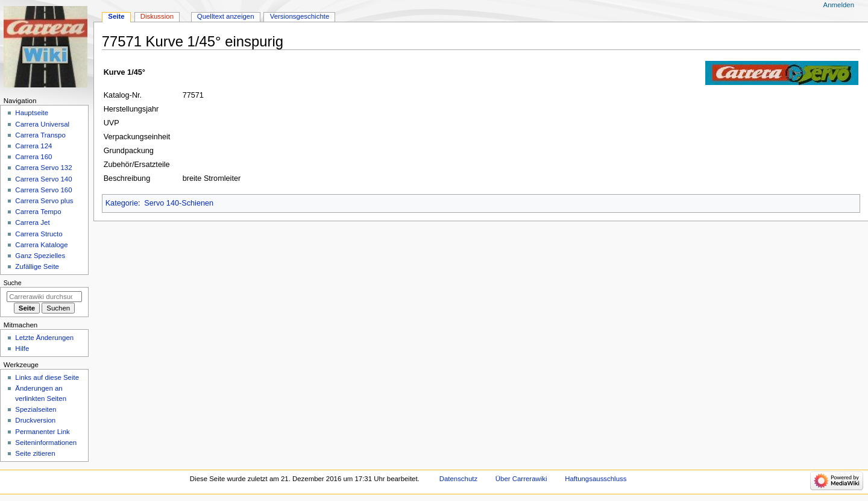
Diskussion (157, 16)
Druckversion (35, 420)
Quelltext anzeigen (226, 16)
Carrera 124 (33, 146)
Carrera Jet (32, 222)
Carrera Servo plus (44, 201)
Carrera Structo (39, 234)
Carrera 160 (33, 157)
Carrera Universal (42, 124)
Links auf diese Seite (47, 377)
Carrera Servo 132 (43, 168)
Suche (13, 283)
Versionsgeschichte (300, 16)
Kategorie (122, 203)
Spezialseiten (36, 409)
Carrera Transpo (40, 135)
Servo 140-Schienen (179, 203)
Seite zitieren (35, 453)
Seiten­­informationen (46, 443)
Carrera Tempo (38, 212)
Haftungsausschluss (596, 479)
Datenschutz (459, 479)
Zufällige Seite (37, 266)
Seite (116, 16)
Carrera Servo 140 (43, 179)
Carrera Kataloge (41, 245)
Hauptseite (32, 113)
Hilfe (22, 348)
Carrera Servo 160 (43, 190)
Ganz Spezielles (40, 256)
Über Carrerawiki (521, 479)
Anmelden (839, 5)
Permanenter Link (42, 432)
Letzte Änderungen (44, 338)
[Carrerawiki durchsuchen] (44, 297)
